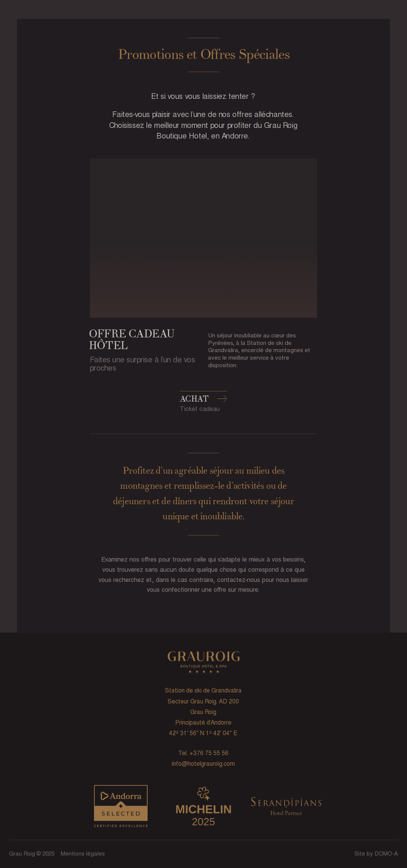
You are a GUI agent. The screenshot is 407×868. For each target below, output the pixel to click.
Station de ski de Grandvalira (203, 690)
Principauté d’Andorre (203, 723)
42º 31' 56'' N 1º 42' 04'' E (203, 733)
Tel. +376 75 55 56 (203, 753)
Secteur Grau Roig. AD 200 (203, 701)
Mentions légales (83, 854)
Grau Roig (203, 712)
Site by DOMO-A (376, 854)
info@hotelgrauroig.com (203, 764)
